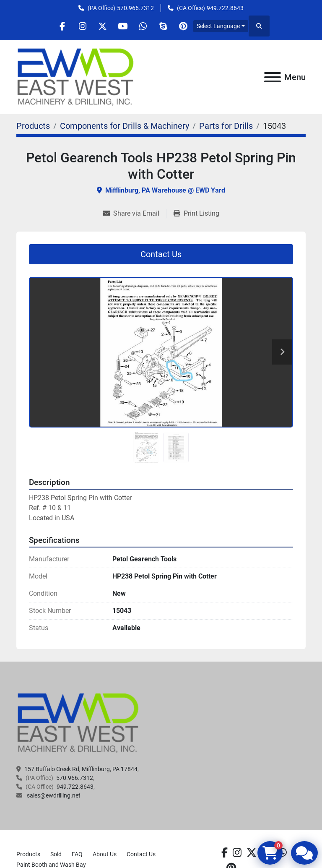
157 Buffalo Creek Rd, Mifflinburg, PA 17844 (81, 769)
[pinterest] (187, 26)
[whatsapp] (144, 26)
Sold (56, 854)
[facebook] (59, 26)
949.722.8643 (225, 8)
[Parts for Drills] (226, 126)
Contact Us (161, 254)
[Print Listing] (196, 214)
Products (28, 854)
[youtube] (123, 26)
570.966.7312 (135, 8)
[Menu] (273, 77)
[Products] (33, 126)
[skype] (166, 26)
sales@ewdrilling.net (53, 795)
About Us (105, 854)
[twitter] (101, 26)
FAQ (77, 854)
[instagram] (80, 26)
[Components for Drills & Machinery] (125, 126)
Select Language (223, 26)
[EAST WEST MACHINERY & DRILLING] (78, 723)
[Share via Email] (135, 214)
